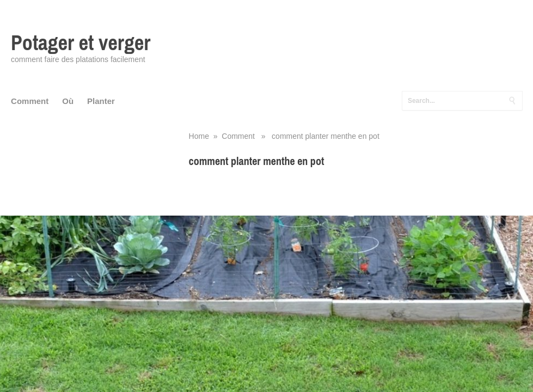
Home (199, 136)
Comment (30, 101)
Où (68, 101)
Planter (101, 101)
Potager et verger (81, 43)
